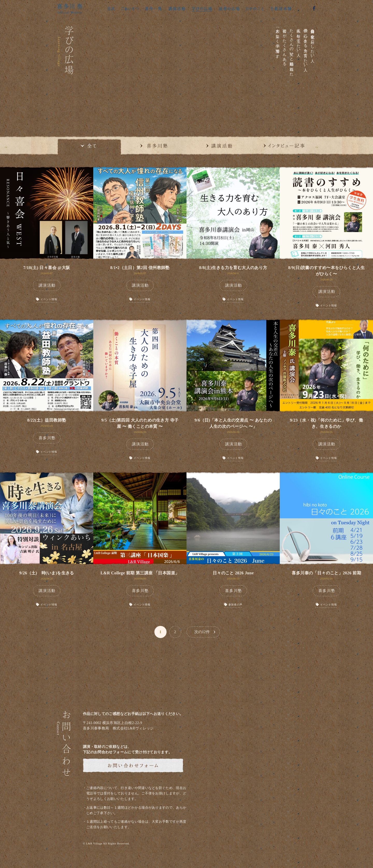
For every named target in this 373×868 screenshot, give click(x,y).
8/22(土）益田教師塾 (47, 420)
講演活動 (47, 285)
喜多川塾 (47, 438)
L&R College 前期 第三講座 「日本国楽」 (140, 573)
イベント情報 (49, 299)
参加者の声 (235, 605)
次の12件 (202, 632)
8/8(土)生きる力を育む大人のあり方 (233, 268)
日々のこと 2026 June (233, 573)
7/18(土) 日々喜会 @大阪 (47, 268)
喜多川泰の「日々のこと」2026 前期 (326, 573)
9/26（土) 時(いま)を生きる (47, 573)
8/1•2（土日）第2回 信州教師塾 (140, 268)
